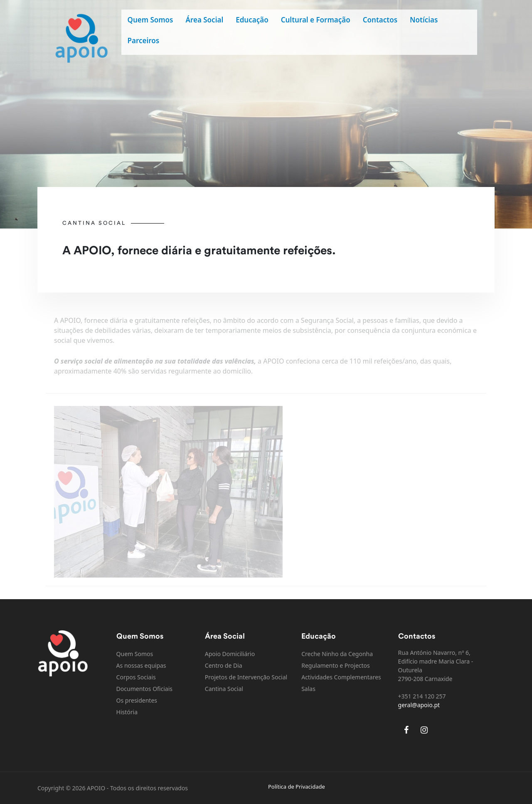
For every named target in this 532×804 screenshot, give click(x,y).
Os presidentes (137, 700)
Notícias (424, 20)
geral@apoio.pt (419, 705)
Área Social (205, 20)
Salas (308, 689)
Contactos (380, 20)
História (127, 712)
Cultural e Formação (316, 20)
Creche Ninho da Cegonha (337, 654)
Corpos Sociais (136, 677)
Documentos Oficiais (144, 689)
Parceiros (144, 41)
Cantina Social (224, 689)
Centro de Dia (224, 665)
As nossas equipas (141, 665)
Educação (252, 20)
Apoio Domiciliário (230, 654)
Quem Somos (150, 20)
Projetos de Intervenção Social (246, 677)
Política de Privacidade (297, 787)
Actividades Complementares (341, 677)
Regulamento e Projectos (336, 665)
